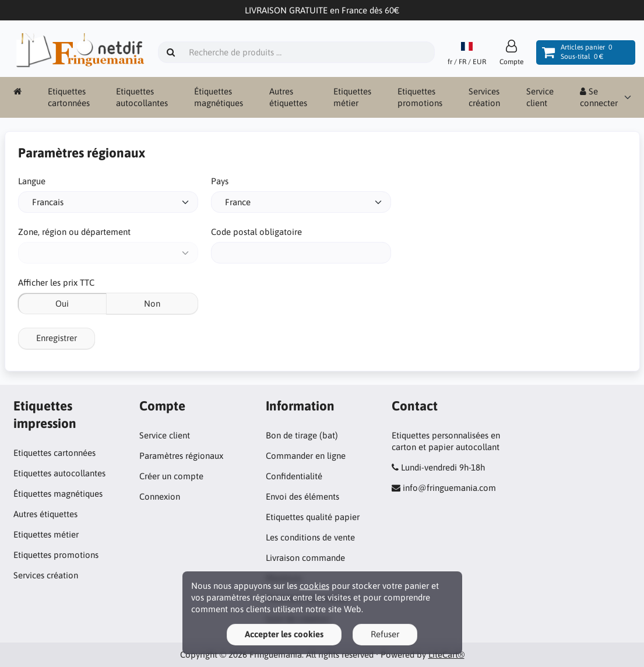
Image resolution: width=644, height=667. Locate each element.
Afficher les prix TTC (56, 282)
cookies (314, 586)
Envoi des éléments (302, 496)
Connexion (160, 496)
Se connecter (599, 97)
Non (152, 303)
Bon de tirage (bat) (302, 435)
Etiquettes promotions (420, 97)
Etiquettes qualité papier (313, 517)
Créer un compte (171, 476)
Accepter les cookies (284, 634)
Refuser (385, 634)
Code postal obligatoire (256, 232)
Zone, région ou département (74, 232)
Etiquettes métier (352, 97)
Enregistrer (57, 338)
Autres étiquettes (288, 97)
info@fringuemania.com (449, 488)
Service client (540, 97)
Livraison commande (305, 558)
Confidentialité (294, 476)
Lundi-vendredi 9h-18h (443, 467)
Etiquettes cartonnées (69, 97)
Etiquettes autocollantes (142, 97)
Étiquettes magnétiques (219, 97)
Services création (484, 97)
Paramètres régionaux (181, 456)
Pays (220, 181)
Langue (32, 181)
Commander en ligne (306, 456)
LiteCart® (446, 654)
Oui (62, 303)
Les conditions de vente (310, 537)
